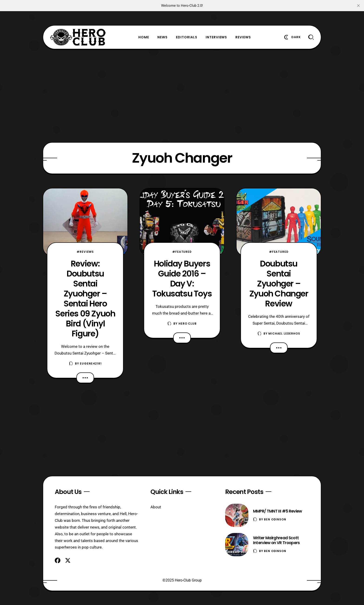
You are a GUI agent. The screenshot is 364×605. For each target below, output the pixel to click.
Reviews (243, 37)
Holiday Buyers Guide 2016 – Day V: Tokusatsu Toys (182, 279)
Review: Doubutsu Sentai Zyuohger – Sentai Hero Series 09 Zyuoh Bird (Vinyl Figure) (85, 299)
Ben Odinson (275, 519)
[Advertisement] (182, 96)
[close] (358, 6)
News (162, 37)
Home (144, 37)
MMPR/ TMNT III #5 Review (278, 511)
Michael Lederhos (284, 334)
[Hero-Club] (78, 37)
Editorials (187, 37)
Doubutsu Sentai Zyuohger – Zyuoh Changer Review (279, 284)
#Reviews (85, 252)
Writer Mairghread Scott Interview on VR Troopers (276, 540)
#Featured (182, 252)
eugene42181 (91, 363)
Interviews (216, 37)
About (156, 507)
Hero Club (188, 324)
